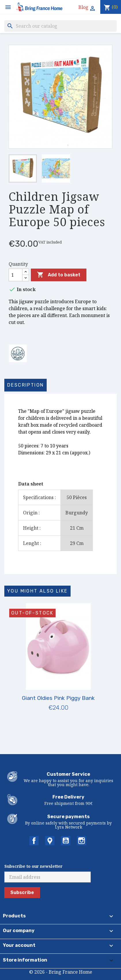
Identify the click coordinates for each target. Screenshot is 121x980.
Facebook (34, 841)
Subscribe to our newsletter (33, 866)
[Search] (60, 26)
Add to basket (59, 275)
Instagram (82, 841)
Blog (83, 7)
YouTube (66, 841)
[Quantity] (16, 275)
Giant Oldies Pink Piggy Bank (58, 698)
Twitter (50, 841)
